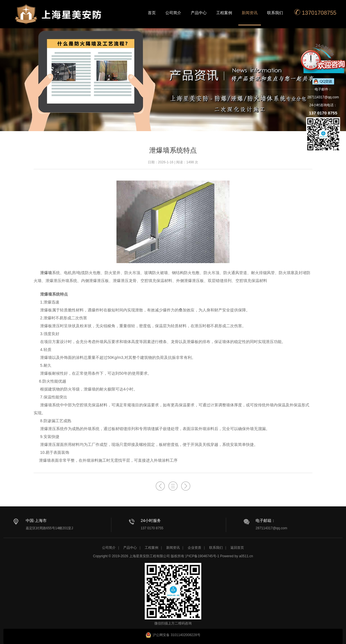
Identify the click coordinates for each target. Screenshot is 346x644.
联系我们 (275, 13)
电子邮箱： (265, 521)
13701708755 (315, 12)
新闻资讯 (250, 13)
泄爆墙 (46, 273)
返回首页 (237, 548)
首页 (152, 13)
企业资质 (194, 548)
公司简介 (173, 13)
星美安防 (59, 18)
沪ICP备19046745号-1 (202, 556)
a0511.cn (246, 556)
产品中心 (199, 13)
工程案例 (224, 13)
